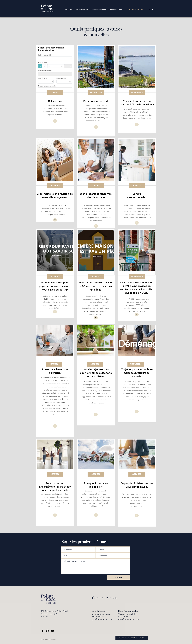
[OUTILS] (55, 93)
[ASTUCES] (55, 185)
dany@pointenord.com (129, 619)
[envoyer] (118, 577)
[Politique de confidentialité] (132, 638)
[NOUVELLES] (96, 93)
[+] (96, 127)
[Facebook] (42, 631)
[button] (55, 121)
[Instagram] (47, 631)
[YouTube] (52, 631)
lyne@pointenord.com (102, 619)
